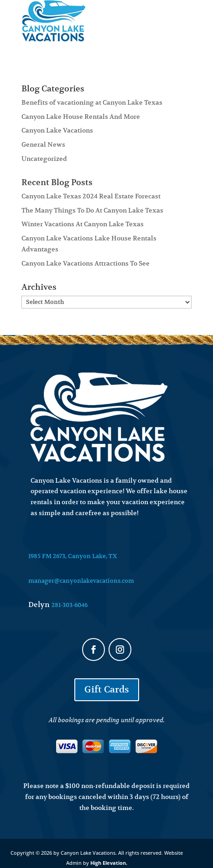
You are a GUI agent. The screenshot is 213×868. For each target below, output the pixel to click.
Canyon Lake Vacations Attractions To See (86, 263)
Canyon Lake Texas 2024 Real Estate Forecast (91, 196)
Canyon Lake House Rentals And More (81, 117)
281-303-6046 (70, 605)
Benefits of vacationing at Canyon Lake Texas (92, 102)
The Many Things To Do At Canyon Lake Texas (92, 210)
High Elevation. (109, 863)
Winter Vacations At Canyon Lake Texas (83, 224)
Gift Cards (107, 690)
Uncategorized (44, 159)
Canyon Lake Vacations (57, 130)
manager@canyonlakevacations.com (81, 581)
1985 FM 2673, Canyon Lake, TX (73, 556)
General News (43, 144)
